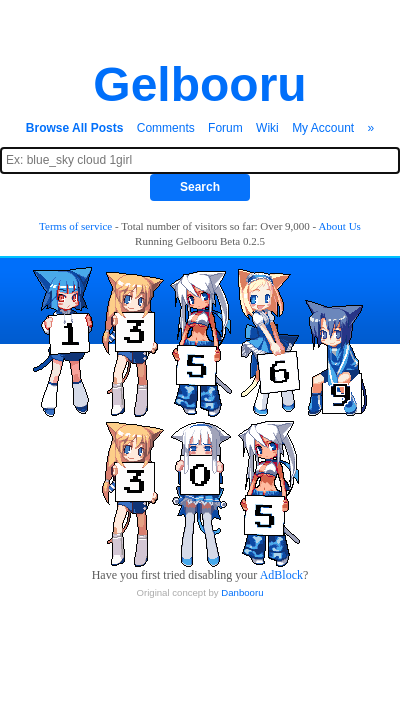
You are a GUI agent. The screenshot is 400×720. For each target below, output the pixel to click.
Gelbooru (199, 84)
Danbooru (242, 592)
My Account (323, 128)
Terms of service (75, 226)
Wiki (267, 128)
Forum (225, 128)
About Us (339, 226)
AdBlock (281, 575)
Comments (166, 128)
